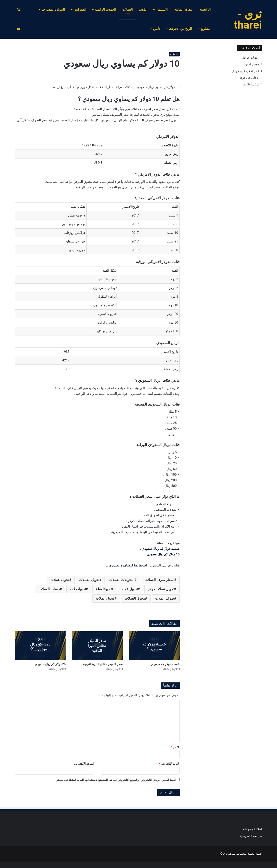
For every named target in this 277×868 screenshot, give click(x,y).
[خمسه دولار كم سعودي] (154, 646)
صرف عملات (165, 598)
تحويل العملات (89, 580)
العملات (127, 10)
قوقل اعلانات (251, 84)
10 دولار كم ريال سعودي (163, 554)
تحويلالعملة (104, 589)
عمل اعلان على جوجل (245, 71)
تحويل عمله (130, 589)
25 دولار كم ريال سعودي (50, 664)
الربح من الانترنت (180, 29)
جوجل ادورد (252, 64)
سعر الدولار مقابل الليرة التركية (103, 664)
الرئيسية (205, 10)
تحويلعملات (78, 589)
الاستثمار (162, 10)
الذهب (143, 10)
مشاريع (205, 29)
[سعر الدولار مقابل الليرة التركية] (97, 646)
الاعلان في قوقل (249, 78)
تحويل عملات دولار (161, 589)
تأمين (157, 29)
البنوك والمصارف (53, 10)
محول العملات (135, 598)
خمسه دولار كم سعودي (165, 664)
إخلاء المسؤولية (252, 829)
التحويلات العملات (122, 580)
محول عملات (105, 598)
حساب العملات (49, 589)
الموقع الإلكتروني (84, 764)
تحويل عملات (60, 580)
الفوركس (80, 10)
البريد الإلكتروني (169, 764)
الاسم (175, 747)
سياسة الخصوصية (251, 836)
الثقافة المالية (184, 10)
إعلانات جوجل (251, 58)
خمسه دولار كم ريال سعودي (161, 549)
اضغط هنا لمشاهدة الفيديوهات (126, 565)
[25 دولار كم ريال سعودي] (40, 646)
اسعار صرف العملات (159, 580)
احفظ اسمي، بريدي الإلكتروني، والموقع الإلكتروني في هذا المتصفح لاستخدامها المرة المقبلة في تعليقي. (115, 780)
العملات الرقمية (105, 10)
